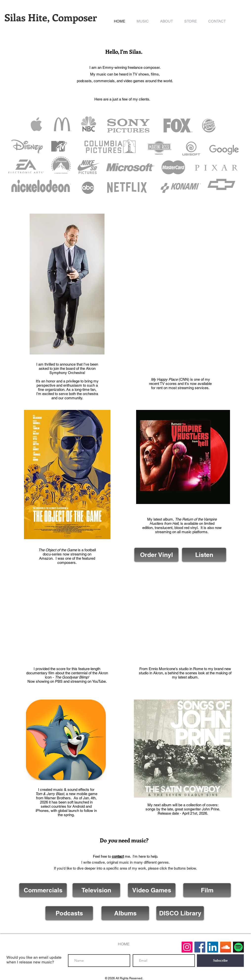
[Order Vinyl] (156, 555)
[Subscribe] (220, 961)
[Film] (207, 890)
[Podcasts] (69, 913)
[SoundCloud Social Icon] (226, 947)
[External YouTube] (67, 619)
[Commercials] (43, 890)
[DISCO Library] (180, 913)
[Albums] (125, 913)
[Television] (96, 890)
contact (118, 856)
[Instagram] (187, 947)
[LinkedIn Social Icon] (213, 947)
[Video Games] (152, 890)
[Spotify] (238, 947)
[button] (143, 21)
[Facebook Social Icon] (200, 947)
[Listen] (204, 555)
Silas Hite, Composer (51, 17)
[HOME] (124, 944)
